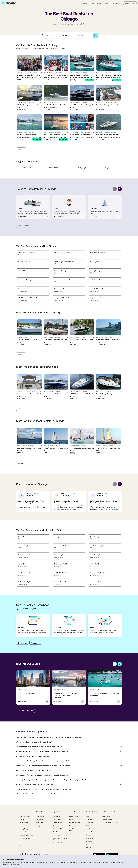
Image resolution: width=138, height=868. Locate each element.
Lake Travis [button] (89, 829)
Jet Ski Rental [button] (57, 820)
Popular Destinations (93, 812)
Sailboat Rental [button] (57, 835)
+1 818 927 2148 (107, 820)
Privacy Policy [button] (16, 864)
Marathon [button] (89, 847)
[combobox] (50, 35)
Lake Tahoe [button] (89, 823)
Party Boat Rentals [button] (58, 843)
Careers (22, 820)
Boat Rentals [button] (56, 817)
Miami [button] (88, 817)
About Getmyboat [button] (25, 817)
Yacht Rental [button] (56, 832)
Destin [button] (88, 844)
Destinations (73, 826)
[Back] (115, 189)
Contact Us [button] (23, 846)
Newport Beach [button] (90, 832)
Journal (72, 812)
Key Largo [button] (89, 841)
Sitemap (22, 843)
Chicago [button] (88, 835)
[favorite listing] (41, 73)
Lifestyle (72, 820)
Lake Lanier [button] (89, 820)
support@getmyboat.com (110, 823)
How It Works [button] (40, 817)
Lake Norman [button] (90, 838)
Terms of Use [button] (52, 863)
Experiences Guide (75, 823)
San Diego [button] (89, 826)
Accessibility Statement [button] (26, 835)
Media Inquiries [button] (24, 823)
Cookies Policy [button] (24, 832)
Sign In (119, 3)
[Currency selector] (112, 3)
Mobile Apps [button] (40, 823)
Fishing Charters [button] (57, 823)
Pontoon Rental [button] (57, 829)
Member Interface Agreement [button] (25, 839)
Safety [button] (38, 826)
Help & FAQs (106, 817)
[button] (97, 3)
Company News (74, 817)
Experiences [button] (57, 812)
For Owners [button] (40, 820)
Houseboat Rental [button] (58, 826)
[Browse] (86, 3)
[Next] (120, 189)
